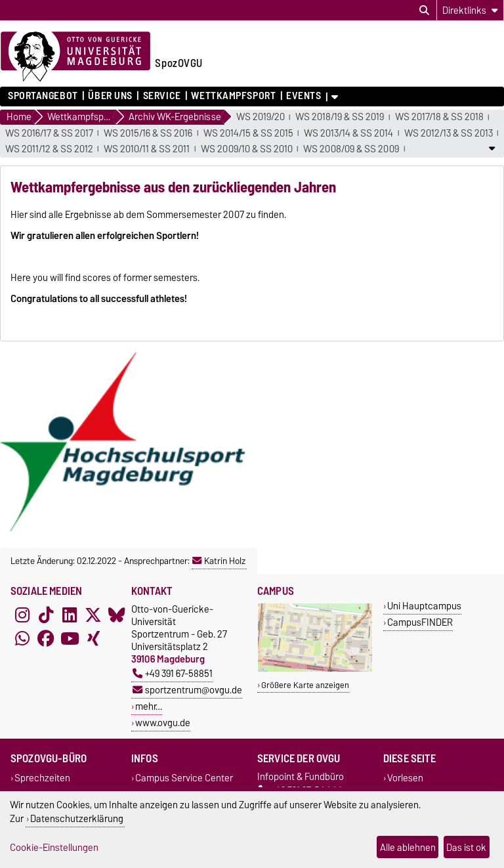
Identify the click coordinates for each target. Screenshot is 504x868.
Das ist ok (466, 847)
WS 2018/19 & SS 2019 (340, 117)
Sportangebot (43, 96)
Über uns (110, 96)
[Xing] (93, 638)
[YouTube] (70, 638)
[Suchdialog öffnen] (424, 11)
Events (304, 96)
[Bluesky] (117, 615)
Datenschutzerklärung (77, 818)
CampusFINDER (420, 622)
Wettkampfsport (233, 96)
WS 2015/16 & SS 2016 (148, 134)
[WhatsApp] (22, 638)
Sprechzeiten (42, 778)
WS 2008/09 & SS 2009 (351, 149)
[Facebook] (46, 638)
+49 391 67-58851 (173, 673)
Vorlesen (405, 778)
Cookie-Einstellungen (54, 847)
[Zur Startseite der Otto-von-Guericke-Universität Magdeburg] (75, 57)
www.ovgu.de (163, 723)
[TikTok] (46, 615)
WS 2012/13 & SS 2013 (449, 134)
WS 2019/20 (261, 117)
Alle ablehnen (408, 847)
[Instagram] (22, 615)
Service (162, 96)
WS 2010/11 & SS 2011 (147, 149)
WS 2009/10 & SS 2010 (247, 149)
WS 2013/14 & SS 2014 (348, 134)
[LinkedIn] (70, 615)
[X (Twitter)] (93, 615)
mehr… (149, 706)
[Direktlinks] (470, 10)
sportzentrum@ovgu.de (187, 690)
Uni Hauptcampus (424, 606)
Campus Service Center (184, 778)
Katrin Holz (219, 561)
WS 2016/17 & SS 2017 (49, 134)
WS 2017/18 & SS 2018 (439, 117)
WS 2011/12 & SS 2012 (49, 149)
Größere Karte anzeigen (305, 685)
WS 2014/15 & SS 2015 (248, 134)
